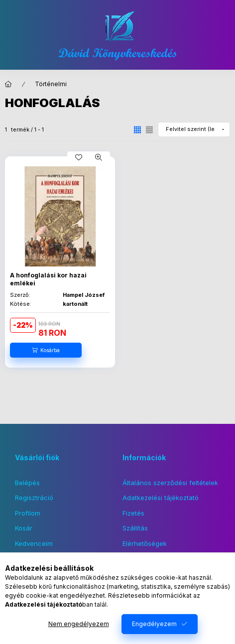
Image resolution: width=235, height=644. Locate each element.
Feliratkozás (151, 583)
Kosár (24, 528)
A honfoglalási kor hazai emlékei (48, 279)
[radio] (149, 130)
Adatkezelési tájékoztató (161, 498)
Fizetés (133, 513)
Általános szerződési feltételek (170, 483)
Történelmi (51, 84)
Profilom (28, 513)
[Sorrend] (194, 129)
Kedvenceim (34, 543)
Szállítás (135, 528)
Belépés (27, 483)
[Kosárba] (46, 350)
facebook (18, 578)
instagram (38, 578)
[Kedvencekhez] (79, 157)
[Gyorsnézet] (99, 157)
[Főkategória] (8, 84)
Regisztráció (34, 498)
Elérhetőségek (145, 543)
